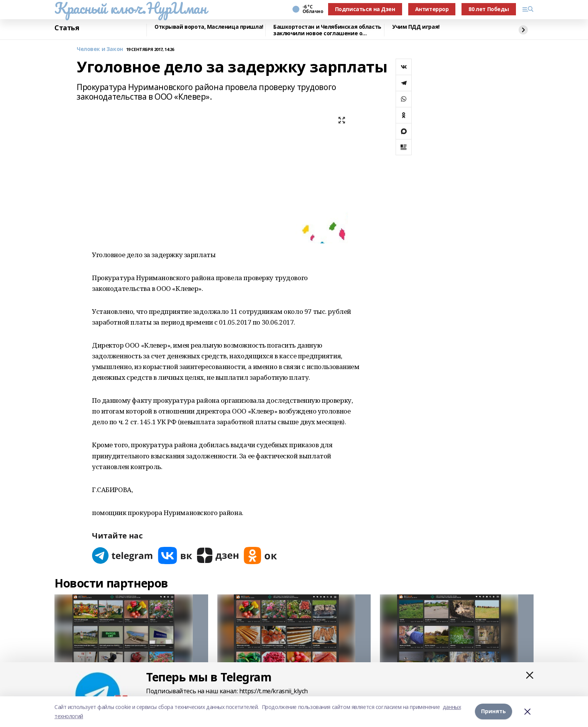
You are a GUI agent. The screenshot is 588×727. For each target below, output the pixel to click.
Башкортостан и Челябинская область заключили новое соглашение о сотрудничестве (327, 30)
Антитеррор (432, 9)
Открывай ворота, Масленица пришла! (209, 27)
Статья (67, 28)
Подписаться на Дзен (365, 9)
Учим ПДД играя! (416, 27)
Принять (494, 711)
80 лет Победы (489, 9)
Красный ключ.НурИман (131, 8)
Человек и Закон (100, 49)
